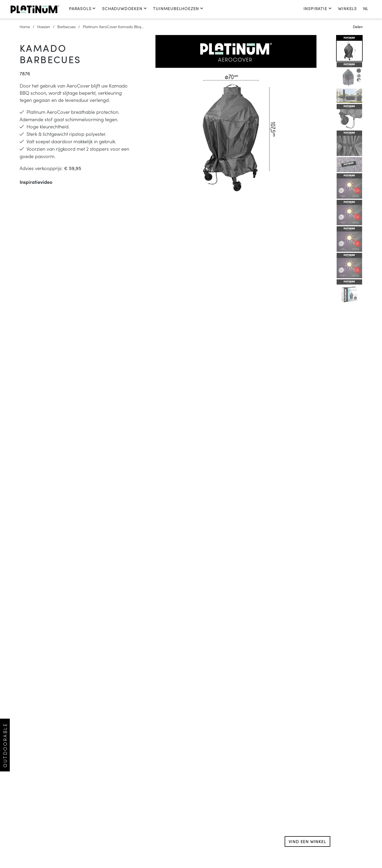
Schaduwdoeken (124, 8)
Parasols (82, 8)
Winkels (347, 8)
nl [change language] (366, 8)
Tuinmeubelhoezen (178, 8)
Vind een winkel (307, 841)
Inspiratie (318, 8)
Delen (358, 27)
